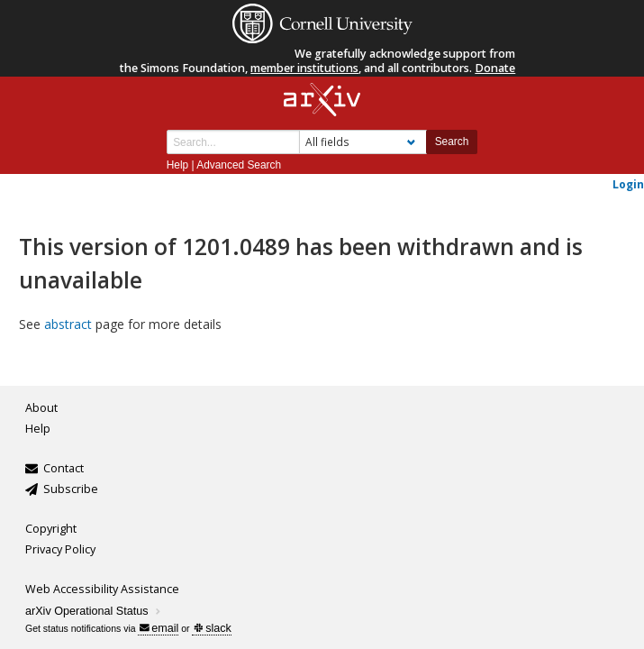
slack (212, 628)
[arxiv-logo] (322, 101)
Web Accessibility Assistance (102, 589)
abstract (68, 324)
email (159, 628)
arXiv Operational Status (94, 611)
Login (628, 184)
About (41, 408)
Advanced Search (239, 165)
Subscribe (71, 489)
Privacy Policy (60, 549)
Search (452, 142)
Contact (63, 468)
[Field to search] (363, 142)
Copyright (51, 529)
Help (177, 165)
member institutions (304, 68)
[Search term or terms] (233, 142)
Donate (495, 68)
